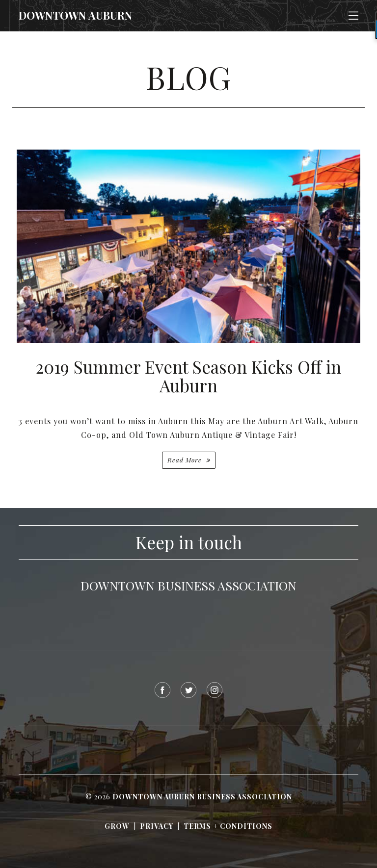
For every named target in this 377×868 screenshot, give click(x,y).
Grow (117, 826)
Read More (186, 460)
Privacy (157, 826)
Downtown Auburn (75, 15)
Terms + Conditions (228, 826)
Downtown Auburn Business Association (202, 797)
